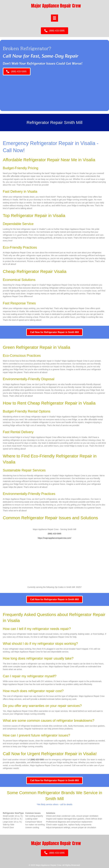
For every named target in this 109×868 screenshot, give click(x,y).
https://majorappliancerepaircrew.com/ (54, 538)
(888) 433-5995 (54, 534)
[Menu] (54, 18)
